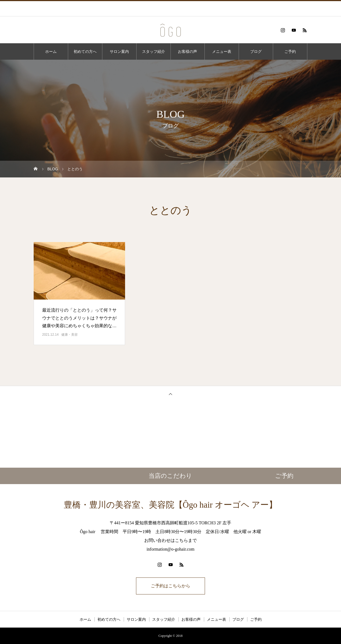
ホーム (51, 51)
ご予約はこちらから (170, 586)
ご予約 (290, 51)
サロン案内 (119, 51)
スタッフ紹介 (154, 51)
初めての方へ (85, 51)
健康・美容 (70, 335)
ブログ (256, 51)
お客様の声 (187, 51)
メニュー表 (222, 51)
